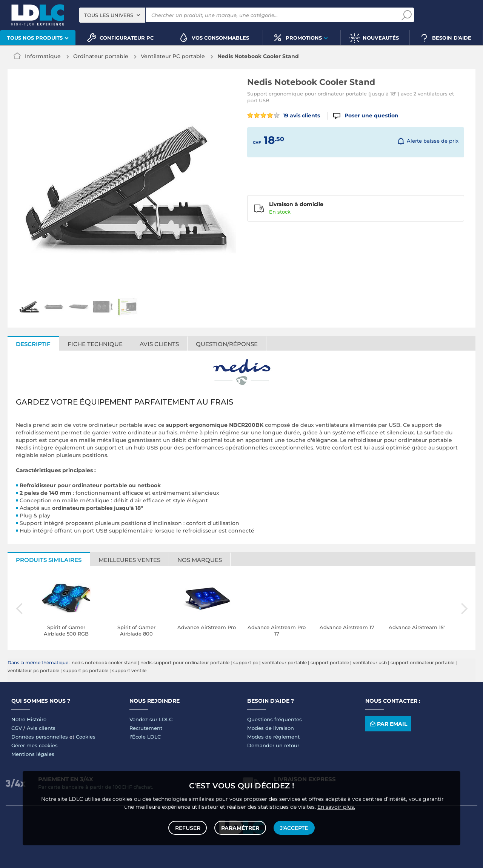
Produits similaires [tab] (49, 560)
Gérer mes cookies (35, 745)
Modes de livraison (271, 728)
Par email (388, 724)
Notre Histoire (29, 719)
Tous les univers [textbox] (109, 15)
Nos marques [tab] (200, 560)
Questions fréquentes (275, 719)
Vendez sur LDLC (151, 719)
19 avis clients (284, 115)
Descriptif (33, 344)
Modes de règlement (273, 737)
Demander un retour (273, 745)
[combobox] (112, 15)
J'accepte (294, 827)
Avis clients (159, 344)
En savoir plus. (336, 806)
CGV (17, 728)
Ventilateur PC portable (173, 56)
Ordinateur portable (101, 56)
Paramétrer (240, 827)
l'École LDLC (145, 737)
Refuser (188, 827)
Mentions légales (33, 754)
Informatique (43, 56)
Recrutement (146, 728)
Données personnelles (40, 737)
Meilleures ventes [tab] (129, 560)
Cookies (86, 737)
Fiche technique (95, 344)
